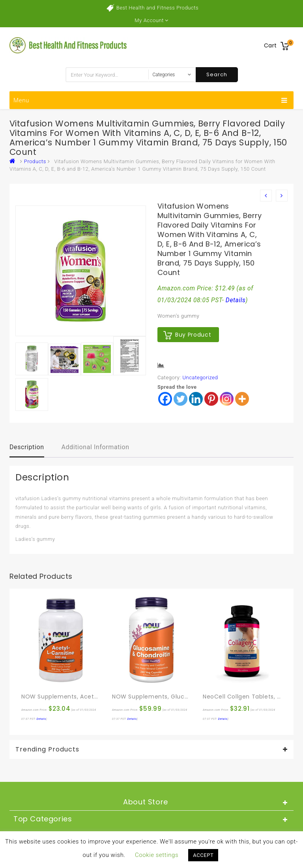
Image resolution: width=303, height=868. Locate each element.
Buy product (193, 335)
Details (236, 300)
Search (217, 74)
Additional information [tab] (95, 447)
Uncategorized (200, 378)
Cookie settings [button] (157, 855)
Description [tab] (27, 447)
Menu (151, 100)
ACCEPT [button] (203, 855)
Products (35, 161)
